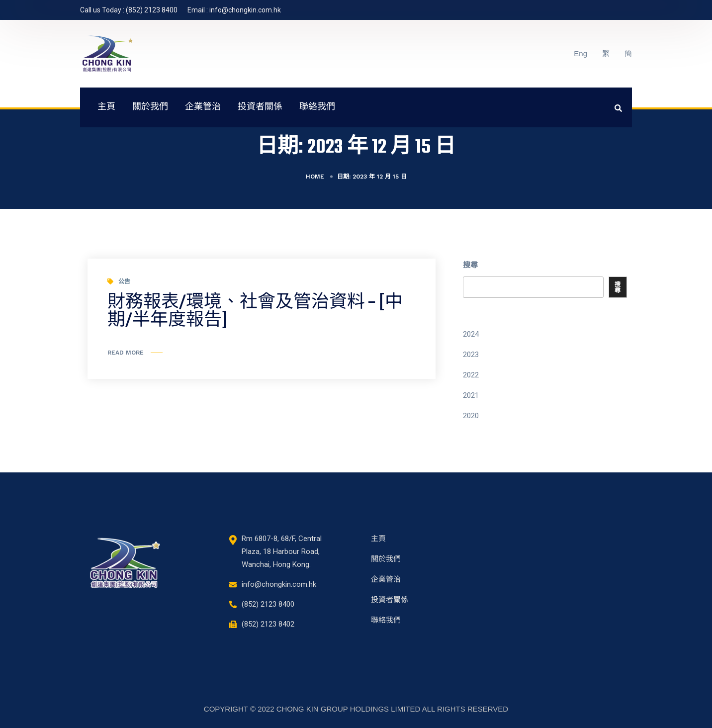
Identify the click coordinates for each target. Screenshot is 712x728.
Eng (580, 53)
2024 (471, 334)
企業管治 (203, 107)
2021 (471, 395)
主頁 (106, 107)
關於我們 (150, 107)
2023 (471, 355)
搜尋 (470, 265)
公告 (124, 281)
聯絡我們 (317, 107)
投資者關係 (260, 107)
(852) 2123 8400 (152, 10)
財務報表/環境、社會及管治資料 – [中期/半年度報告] (255, 312)
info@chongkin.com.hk (245, 10)
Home (315, 177)
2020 (471, 416)
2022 (471, 375)
